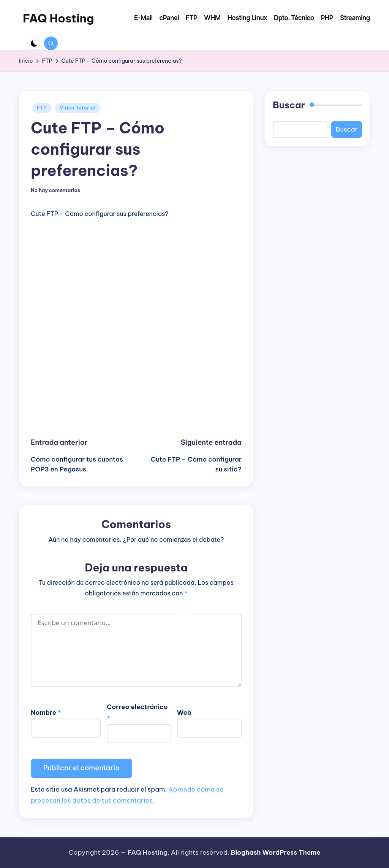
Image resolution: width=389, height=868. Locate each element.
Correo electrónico (137, 712)
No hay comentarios (55, 190)
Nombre (46, 712)
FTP (42, 108)
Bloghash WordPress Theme (276, 852)
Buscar (289, 105)
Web (184, 712)
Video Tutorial (78, 108)
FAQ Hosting (58, 18)
